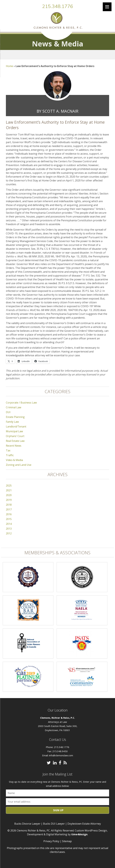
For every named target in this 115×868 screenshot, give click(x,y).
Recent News (14, 446)
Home (9, 66)
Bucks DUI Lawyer (54, 824)
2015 (9, 519)
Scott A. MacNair (60, 111)
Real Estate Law (15, 441)
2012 (9, 533)
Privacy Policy (51, 841)
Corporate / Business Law (21, 403)
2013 (9, 529)
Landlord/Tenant (16, 427)
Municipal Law (14, 431)
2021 (9, 490)
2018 (9, 505)
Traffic (10, 455)
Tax (8, 450)
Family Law (12, 422)
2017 (9, 509)
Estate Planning (15, 417)
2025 (9, 486)
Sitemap (67, 841)
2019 (9, 500)
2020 (9, 495)
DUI (8, 412)
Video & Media (14, 460)
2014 (9, 524)
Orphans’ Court (15, 436)
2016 (9, 514)
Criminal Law (14, 407)
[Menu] (107, 7)
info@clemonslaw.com (61, 755)
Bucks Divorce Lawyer (27, 824)
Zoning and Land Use (19, 465)
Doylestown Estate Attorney (84, 824)
